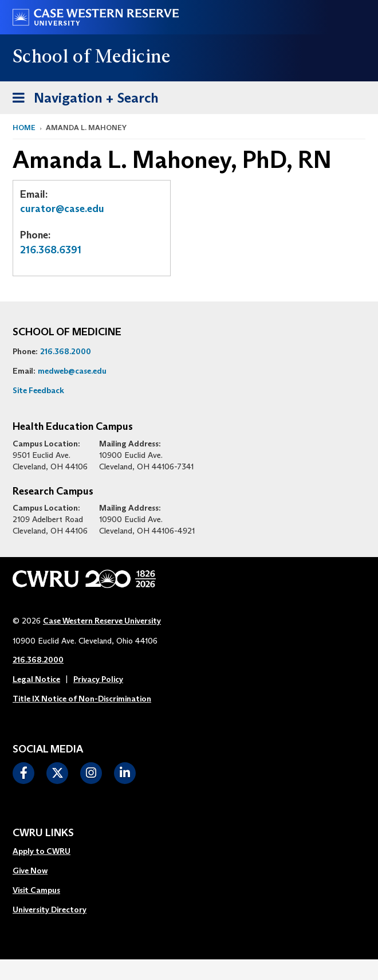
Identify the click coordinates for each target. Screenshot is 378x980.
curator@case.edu (62, 209)
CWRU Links (43, 833)
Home (24, 128)
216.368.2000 (66, 351)
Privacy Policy (98, 679)
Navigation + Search (82, 96)
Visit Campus (36, 890)
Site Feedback (38, 390)
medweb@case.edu (72, 371)
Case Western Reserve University (102, 621)
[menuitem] (50, 852)
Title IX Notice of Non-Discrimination (82, 699)
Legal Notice (36, 679)
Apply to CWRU (42, 851)
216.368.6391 (51, 250)
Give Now (30, 871)
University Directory (50, 910)
